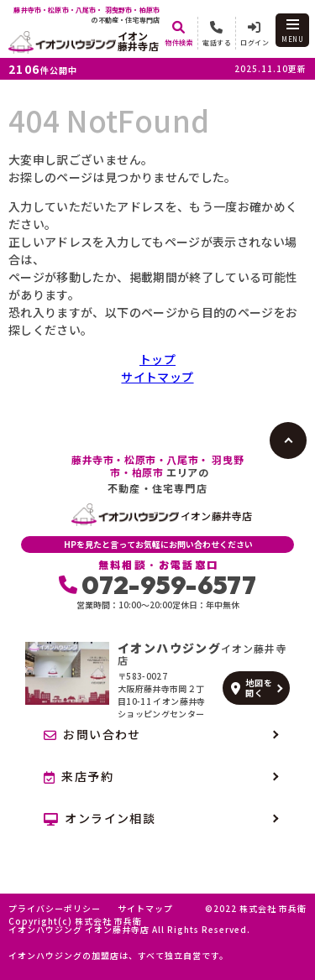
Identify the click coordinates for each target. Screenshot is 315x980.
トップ (157, 359)
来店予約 (79, 776)
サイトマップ (157, 377)
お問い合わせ (92, 734)
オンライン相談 (100, 818)
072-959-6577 (157, 585)
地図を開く (252, 688)
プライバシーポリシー (55, 909)
